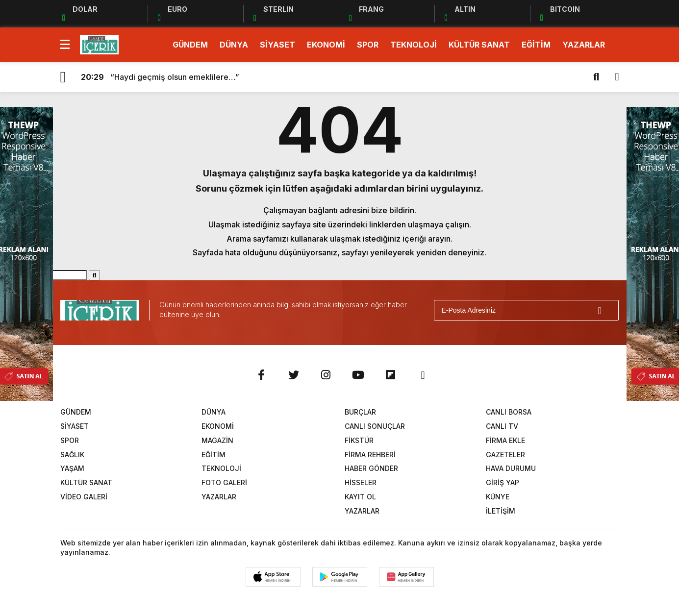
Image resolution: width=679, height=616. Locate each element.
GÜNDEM (190, 45)
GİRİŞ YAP (503, 482)
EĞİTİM (536, 45)
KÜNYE (498, 497)
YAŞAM (72, 468)
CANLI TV (502, 426)
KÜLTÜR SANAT (479, 45)
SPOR (368, 45)
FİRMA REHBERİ (370, 455)
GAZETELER (505, 455)
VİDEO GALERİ (84, 497)
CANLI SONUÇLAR (375, 426)
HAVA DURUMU (511, 468)
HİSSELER (361, 482)
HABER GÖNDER (371, 468)
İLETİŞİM (501, 511)
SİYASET (277, 45)
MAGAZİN (217, 440)
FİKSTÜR (359, 440)
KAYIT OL (360, 497)
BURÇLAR (360, 412)
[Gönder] (607, 310)
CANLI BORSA (509, 412)
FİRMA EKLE (505, 440)
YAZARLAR (584, 45)
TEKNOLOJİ (414, 45)
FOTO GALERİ (224, 482)
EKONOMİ (326, 45)
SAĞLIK (72, 455)
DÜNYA (234, 45)
